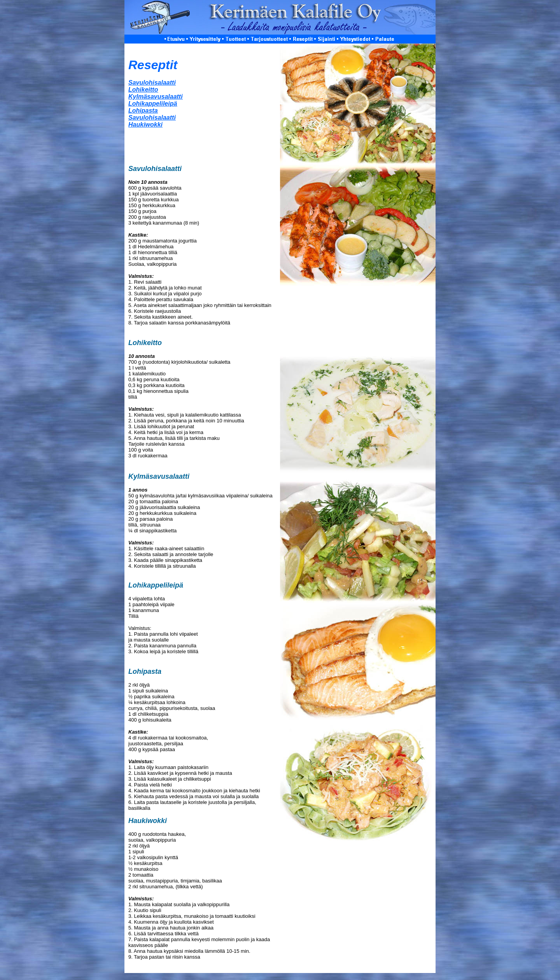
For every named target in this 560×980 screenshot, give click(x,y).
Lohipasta (143, 111)
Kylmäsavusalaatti (156, 97)
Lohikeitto (143, 90)
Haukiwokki (145, 125)
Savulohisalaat (152, 118)
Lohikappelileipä (153, 104)
